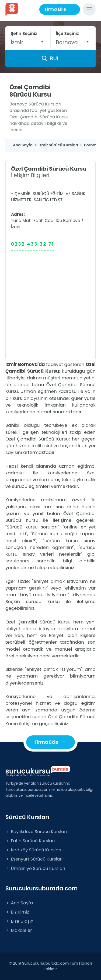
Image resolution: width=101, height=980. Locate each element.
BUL (50, 58)
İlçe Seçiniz (67, 34)
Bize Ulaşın (19, 921)
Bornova (72, 221)
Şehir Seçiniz (24, 34)
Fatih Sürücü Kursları (30, 841)
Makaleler (19, 930)
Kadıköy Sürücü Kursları (33, 850)
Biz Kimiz (17, 912)
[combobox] (28, 42)
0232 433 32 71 (33, 244)
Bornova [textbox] (67, 42)
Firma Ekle (60, 9)
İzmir (16, 227)
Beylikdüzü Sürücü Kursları (36, 832)
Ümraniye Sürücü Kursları (35, 868)
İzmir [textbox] (17, 42)
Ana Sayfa (19, 903)
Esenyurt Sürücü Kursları (34, 859)
